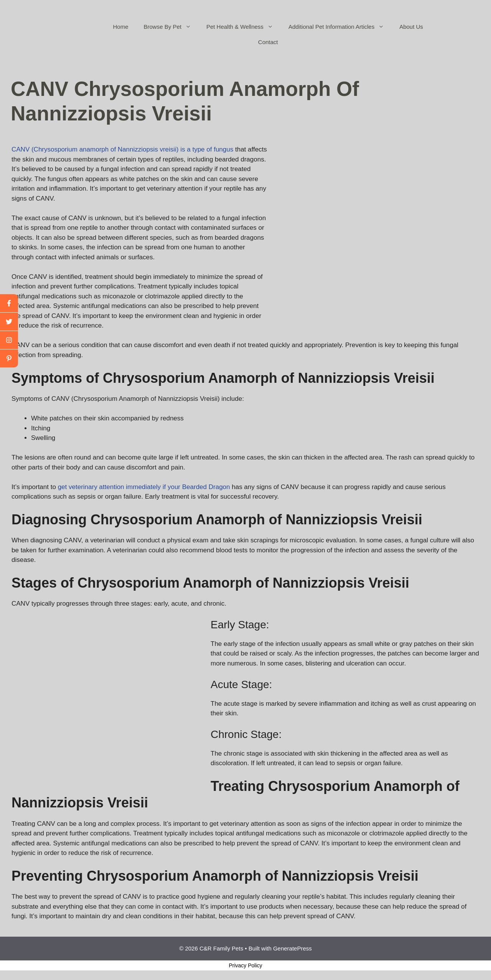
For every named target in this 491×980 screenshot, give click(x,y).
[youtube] (9, 340)
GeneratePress (292, 948)
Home (121, 27)
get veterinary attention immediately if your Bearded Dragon (144, 487)
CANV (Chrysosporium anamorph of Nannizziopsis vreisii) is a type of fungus (122, 149)
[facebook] (9, 303)
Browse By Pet (171, 27)
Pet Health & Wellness (244, 27)
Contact (268, 42)
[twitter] (9, 322)
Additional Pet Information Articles (340, 27)
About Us (411, 27)
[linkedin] (9, 358)
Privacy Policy (245, 965)
